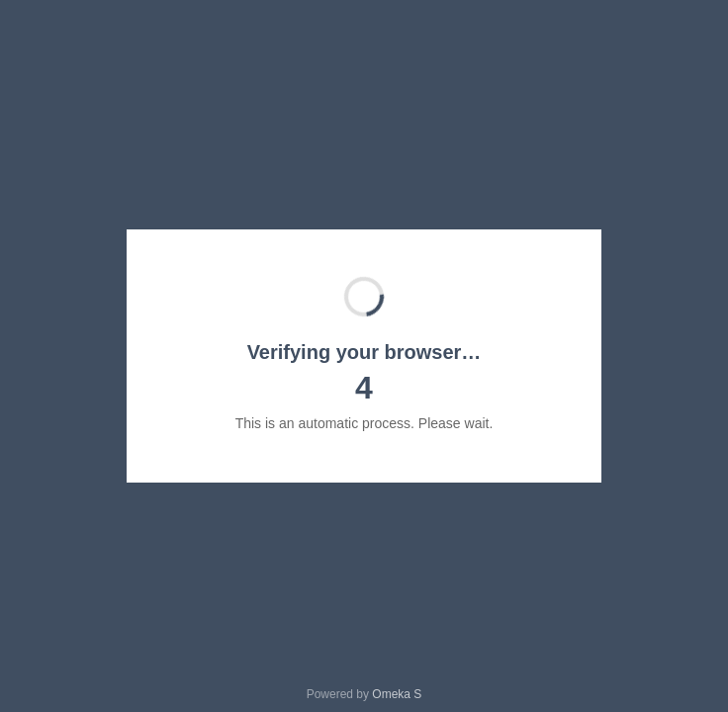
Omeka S (397, 694)
